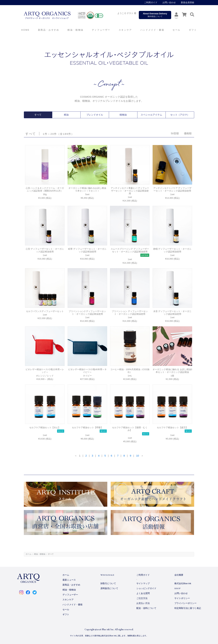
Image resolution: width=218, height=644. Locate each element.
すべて (38, 115)
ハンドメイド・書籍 (72, 605)
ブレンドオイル (95, 115)
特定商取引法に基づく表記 (188, 608)
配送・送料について (146, 608)
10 (138, 456)
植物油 (123, 115)
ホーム (29, 554)
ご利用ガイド (151, 2)
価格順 (188, 133)
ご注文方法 (142, 598)
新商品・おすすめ (71, 585)
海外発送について (155, 15)
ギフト (66, 614)
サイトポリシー (182, 598)
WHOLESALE (107, 575)
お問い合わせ (169, 2)
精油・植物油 (40, 554)
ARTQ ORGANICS (71, 15)
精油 (66, 115)
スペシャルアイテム (151, 115)
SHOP (177, 588)
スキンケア (68, 600)
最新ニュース (69, 580)
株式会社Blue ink (183, 583)
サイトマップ (143, 583)
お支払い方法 (143, 603)
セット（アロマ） (180, 115)
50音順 (175, 133)
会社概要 (179, 575)
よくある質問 (143, 593)
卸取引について (108, 583)
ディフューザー (101, 30)
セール (66, 609)
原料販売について (109, 588)
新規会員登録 (188, 2)
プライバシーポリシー (185, 603)
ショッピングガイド (146, 588)
